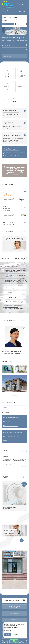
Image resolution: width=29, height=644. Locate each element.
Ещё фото (15, 395)
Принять (8, 635)
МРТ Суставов (7, 441)
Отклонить (15, 635)
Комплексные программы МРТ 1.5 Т (13, 433)
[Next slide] (22, 239)
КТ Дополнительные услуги (11, 417)
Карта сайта (15, 620)
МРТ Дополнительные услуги (11, 437)
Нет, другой (21, 24)
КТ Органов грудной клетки (11, 426)
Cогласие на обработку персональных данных (14, 629)
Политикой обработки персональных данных (14, 632)
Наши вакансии (14, 613)
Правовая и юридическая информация (14, 607)
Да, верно (8, 24)
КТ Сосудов (7, 422)
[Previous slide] (7, 239)
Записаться (14, 56)
